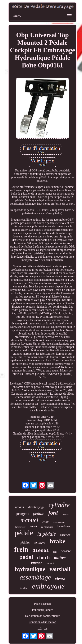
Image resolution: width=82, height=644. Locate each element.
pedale (39, 514)
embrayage (48, 586)
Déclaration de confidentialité (42, 616)
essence (65, 535)
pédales (25, 543)
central (66, 514)
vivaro (60, 579)
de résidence (47, 527)
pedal (26, 557)
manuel (29, 520)
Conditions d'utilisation (42, 622)
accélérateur (59, 523)
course (66, 551)
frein (21, 549)
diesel (41, 551)
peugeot (22, 514)
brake (57, 541)
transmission (63, 526)
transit (33, 526)
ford (53, 513)
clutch (44, 558)
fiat (55, 552)
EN (40, 628)
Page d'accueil (42, 604)
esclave (40, 543)
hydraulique (30, 569)
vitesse (37, 563)
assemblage (35, 577)
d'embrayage (36, 507)
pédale (24, 533)
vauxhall (60, 569)
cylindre (59, 505)
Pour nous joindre (42, 610)
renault (20, 507)
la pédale (47, 534)
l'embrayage (20, 527)
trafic (24, 588)
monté (50, 563)
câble (46, 522)
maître (60, 558)
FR (45, 628)
